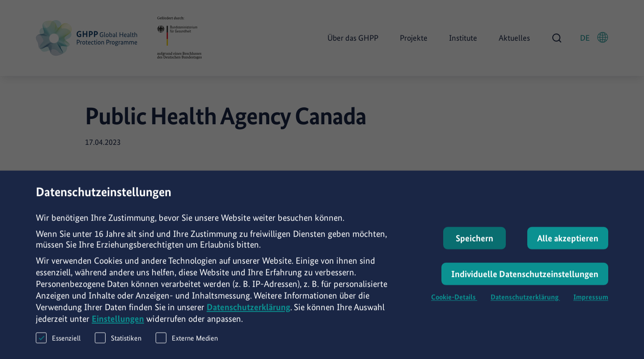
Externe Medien (187, 344)
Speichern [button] (475, 244)
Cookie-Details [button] (454, 303)
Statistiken (118, 344)
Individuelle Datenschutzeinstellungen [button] (525, 280)
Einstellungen (118, 325)
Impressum (591, 303)
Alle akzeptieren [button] (568, 244)
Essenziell (58, 344)
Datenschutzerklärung (248, 313)
